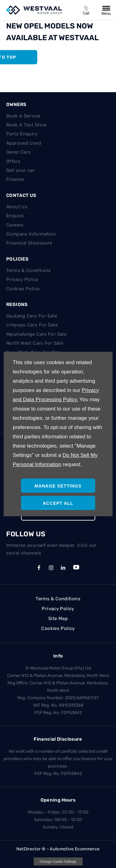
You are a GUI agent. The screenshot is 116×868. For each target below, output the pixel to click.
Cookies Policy (23, 289)
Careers (15, 225)
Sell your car (20, 170)
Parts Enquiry (22, 134)
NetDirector (29, 849)
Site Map (58, 619)
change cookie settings (58, 862)
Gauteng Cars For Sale (32, 316)
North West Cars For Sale (35, 343)
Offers (13, 161)
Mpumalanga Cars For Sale (36, 334)
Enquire (15, 216)
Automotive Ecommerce (75, 849)
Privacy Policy (22, 279)
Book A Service (23, 116)
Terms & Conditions (29, 270)
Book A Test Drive (26, 125)
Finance (15, 179)
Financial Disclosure (29, 243)
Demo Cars (18, 152)
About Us (17, 207)
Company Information (31, 234)
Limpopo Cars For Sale (32, 325)
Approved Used (24, 143)
